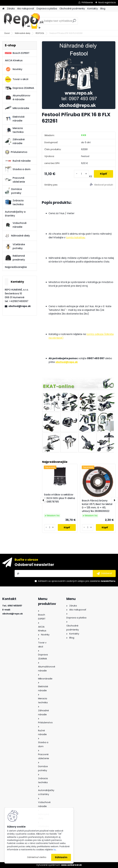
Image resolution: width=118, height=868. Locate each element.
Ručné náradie (18, 161)
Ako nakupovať (26, 9)
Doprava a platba (47, 9)
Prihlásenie (87, 2)
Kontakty (93, 9)
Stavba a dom (18, 169)
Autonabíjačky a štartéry (15, 214)
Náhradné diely (23, 33)
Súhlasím (61, 857)
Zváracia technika (14, 202)
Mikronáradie (17, 108)
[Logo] (23, 21)
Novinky (14, 69)
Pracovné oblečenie (15, 180)
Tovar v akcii (17, 79)
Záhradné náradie (15, 141)
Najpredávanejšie (16, 267)
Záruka (11, 9)
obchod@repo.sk (20, 306)
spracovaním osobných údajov (68, 581)
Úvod (7, 33)
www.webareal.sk (71, 865)
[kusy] (81, 174)
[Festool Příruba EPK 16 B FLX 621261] (79, 75)
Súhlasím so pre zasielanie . (77, 581)
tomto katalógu (76, 237)
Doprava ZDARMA (20, 88)
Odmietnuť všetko (37, 857)
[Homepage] (3, 9)
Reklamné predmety (15, 258)
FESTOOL (40, 33)
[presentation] (43, 500)
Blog (103, 9)
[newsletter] (104, 573)
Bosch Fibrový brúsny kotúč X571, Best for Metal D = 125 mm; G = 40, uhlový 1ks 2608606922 (97, 506)
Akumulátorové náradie (18, 97)
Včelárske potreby (15, 246)
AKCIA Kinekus (14, 60)
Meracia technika (14, 130)
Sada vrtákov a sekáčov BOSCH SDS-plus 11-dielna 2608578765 (59, 498)
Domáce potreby (13, 191)
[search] (74, 22)
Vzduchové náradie (16, 225)
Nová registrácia (107, 2)
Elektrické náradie (15, 119)
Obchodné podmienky (72, 9)
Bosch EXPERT (17, 53)
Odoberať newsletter (34, 565)
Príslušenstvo (16, 152)
